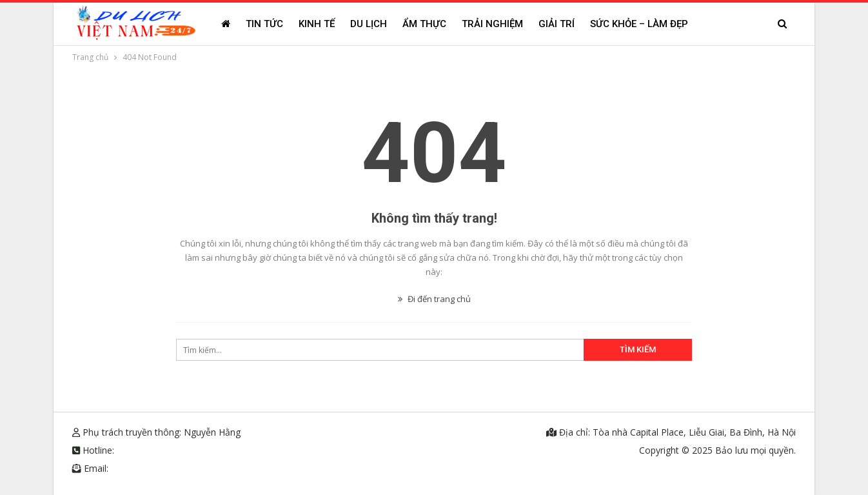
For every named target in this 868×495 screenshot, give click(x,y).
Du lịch (369, 24)
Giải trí (557, 24)
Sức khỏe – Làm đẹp (639, 24)
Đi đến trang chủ (434, 299)
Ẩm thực (424, 24)
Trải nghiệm (492, 24)
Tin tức (264, 24)
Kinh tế (317, 24)
